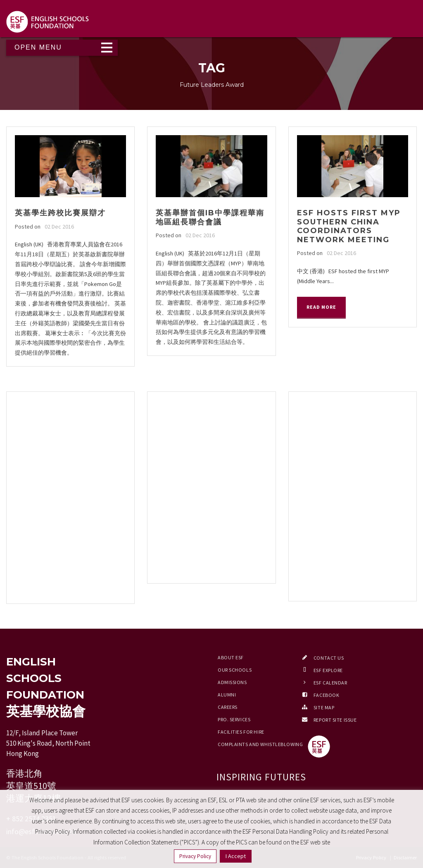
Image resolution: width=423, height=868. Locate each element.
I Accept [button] (236, 856)
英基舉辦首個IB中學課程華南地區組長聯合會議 (210, 217)
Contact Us (329, 658)
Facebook (326, 695)
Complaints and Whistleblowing (260, 744)
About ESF (231, 657)
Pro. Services (234, 719)
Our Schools (235, 670)
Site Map (324, 707)
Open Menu (38, 47)
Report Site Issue (335, 720)
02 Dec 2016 (59, 227)
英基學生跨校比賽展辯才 (60, 213)
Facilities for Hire (241, 732)
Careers (228, 707)
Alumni (227, 695)
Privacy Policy (195, 856)
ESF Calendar (330, 683)
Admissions (232, 682)
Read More (321, 307)
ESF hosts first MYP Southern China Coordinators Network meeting (349, 226)
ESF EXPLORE (328, 670)
